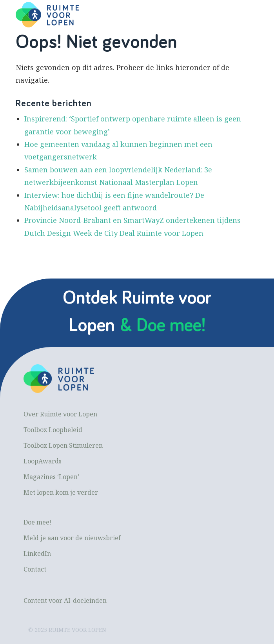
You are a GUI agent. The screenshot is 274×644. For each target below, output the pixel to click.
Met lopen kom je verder (61, 492)
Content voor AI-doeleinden (65, 601)
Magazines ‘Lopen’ (51, 477)
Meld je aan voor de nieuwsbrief (72, 538)
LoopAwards (43, 461)
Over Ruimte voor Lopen (60, 414)
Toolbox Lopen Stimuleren (63, 445)
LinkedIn (37, 554)
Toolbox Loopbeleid (53, 430)
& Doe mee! (163, 326)
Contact (35, 569)
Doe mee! (38, 522)
